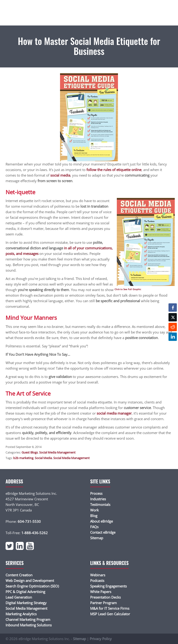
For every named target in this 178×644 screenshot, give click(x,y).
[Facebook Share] (173, 308)
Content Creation (19, 575)
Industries (98, 499)
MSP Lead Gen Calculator (110, 614)
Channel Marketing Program (28, 619)
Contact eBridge (103, 532)
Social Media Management (57, 452)
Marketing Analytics (21, 614)
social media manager (114, 413)
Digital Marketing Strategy (26, 603)
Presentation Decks (105, 597)
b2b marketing (23, 458)
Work (94, 510)
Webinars (98, 575)
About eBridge (102, 521)
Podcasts (97, 581)
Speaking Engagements (108, 586)
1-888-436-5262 (35, 533)
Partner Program (103, 603)
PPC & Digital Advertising (25, 592)
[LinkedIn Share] (173, 337)
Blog (94, 516)
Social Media (43, 458)
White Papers (101, 592)
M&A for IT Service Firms (110, 608)
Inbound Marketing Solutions (29, 625)
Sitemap (97, 538)
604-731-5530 (29, 521)
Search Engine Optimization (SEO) (32, 586)
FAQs (94, 527)
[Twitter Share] (173, 317)
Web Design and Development (30, 581)
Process (96, 493)
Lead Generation (19, 597)
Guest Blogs (30, 452)
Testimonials (100, 504)
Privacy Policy (101, 639)
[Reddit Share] (173, 327)
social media (60, 175)
